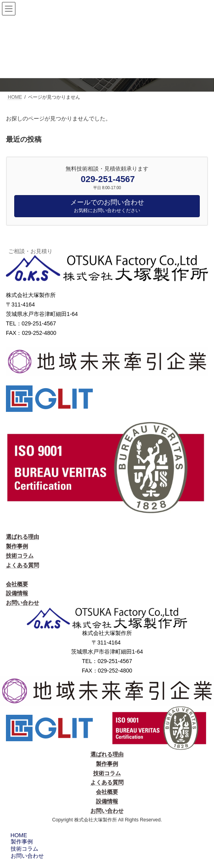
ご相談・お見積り (30, 251)
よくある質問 (23, 565)
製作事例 (17, 546)
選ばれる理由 (23, 537)
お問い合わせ (23, 603)
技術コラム (20, 556)
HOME (18, 835)
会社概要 (17, 584)
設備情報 (17, 593)
